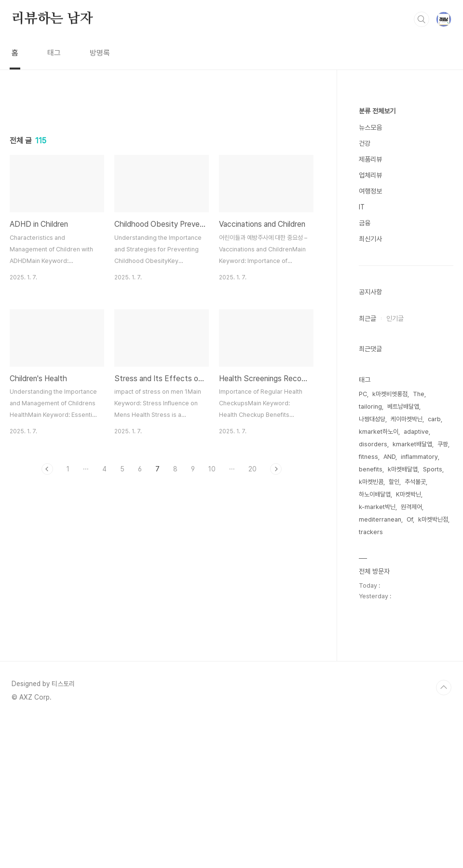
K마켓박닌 (409, 494)
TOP (444, 688)
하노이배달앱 (375, 494)
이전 (47, 469)
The (419, 394)
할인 (394, 482)
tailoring (370, 406)
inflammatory (419, 457)
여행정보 (370, 191)
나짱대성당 (372, 419)
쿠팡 (443, 444)
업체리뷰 (370, 175)
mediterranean (380, 519)
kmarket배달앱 (412, 444)
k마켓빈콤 (371, 482)
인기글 (395, 318)
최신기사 (370, 239)
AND (389, 457)
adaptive (416, 432)
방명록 (100, 53)
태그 (54, 53)
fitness (368, 457)
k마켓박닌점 (433, 519)
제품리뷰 (370, 159)
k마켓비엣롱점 (390, 394)
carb (434, 419)
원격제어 (411, 507)
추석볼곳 (415, 482)
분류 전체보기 (377, 111)
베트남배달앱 (403, 406)
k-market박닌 (377, 507)
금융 (365, 223)
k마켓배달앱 (403, 469)
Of (410, 519)
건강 (365, 143)
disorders (373, 444)
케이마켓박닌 (407, 419)
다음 (276, 469)
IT (362, 207)
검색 (422, 19)
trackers (371, 532)
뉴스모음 (370, 127)
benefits (371, 469)
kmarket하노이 (379, 432)
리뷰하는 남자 (52, 19)
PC (363, 394)
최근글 (368, 318)
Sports (433, 469)
